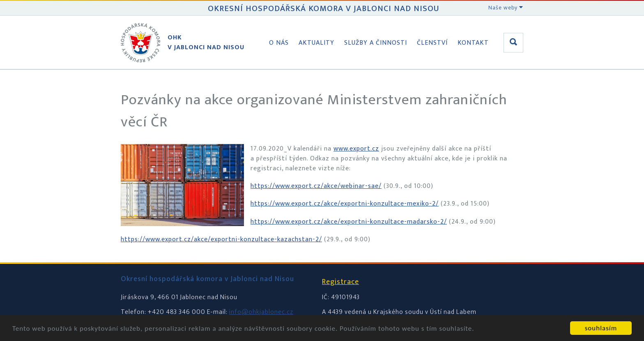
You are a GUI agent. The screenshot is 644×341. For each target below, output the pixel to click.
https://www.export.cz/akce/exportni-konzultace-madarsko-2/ (349, 222)
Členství (432, 43)
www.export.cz (356, 149)
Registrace (340, 282)
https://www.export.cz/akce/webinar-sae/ (316, 186)
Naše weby (506, 8)
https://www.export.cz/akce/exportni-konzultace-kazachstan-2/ (221, 239)
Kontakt (473, 43)
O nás (279, 43)
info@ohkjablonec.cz (261, 312)
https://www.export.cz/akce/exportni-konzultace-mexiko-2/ (345, 204)
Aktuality (316, 43)
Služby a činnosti (376, 43)
